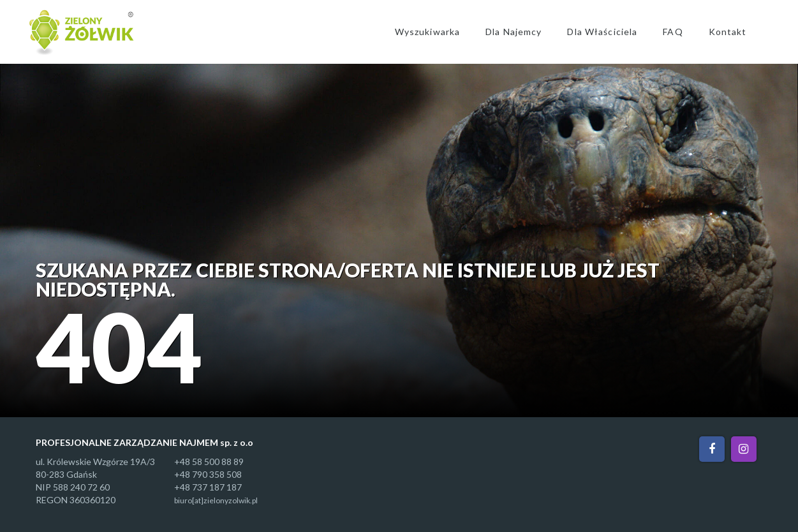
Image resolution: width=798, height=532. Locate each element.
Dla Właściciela (602, 32)
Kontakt (728, 32)
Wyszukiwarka (427, 32)
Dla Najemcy (514, 32)
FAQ (673, 32)
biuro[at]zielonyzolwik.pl (216, 500)
